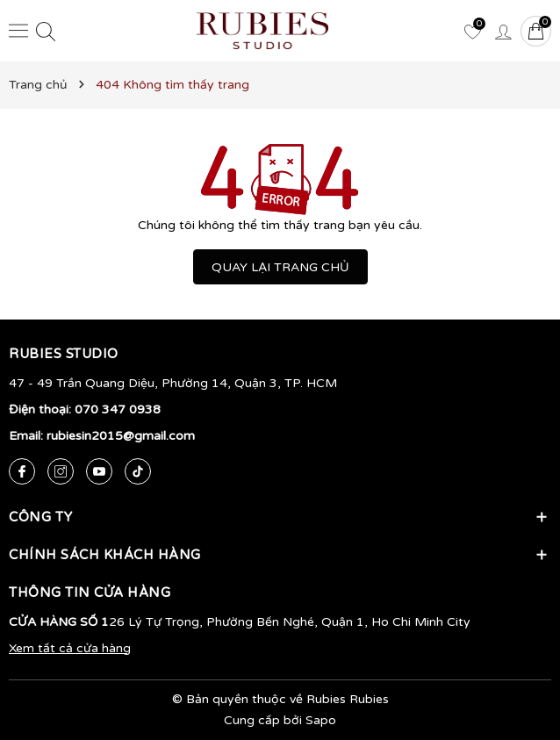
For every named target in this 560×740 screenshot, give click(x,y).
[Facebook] (22, 471)
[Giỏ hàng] (536, 31)
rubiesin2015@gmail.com (121, 436)
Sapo (321, 720)
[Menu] (18, 31)
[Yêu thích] (472, 31)
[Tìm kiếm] (46, 31)
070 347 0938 (118, 410)
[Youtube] (99, 471)
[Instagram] (61, 471)
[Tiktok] (138, 471)
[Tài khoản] (503, 31)
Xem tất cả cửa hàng (70, 648)
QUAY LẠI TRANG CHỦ (280, 267)
